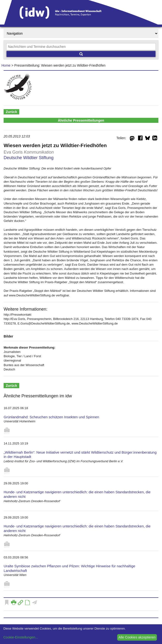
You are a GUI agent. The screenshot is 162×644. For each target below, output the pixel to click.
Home (6, 65)
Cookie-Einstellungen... (21, 637)
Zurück (11, 112)
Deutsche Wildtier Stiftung (29, 158)
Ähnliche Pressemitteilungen (81, 120)
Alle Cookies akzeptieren (137, 637)
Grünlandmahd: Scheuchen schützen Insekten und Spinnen (51, 417)
